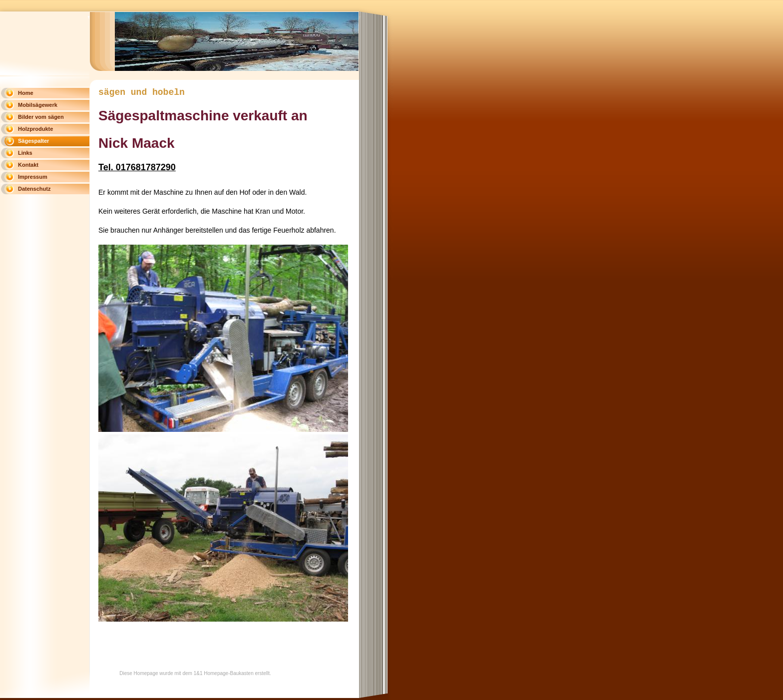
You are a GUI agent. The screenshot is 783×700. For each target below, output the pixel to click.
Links (25, 153)
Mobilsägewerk (38, 105)
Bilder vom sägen (41, 117)
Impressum (33, 177)
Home (26, 93)
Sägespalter (33, 141)
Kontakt (28, 165)
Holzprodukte (35, 129)
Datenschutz (34, 189)
